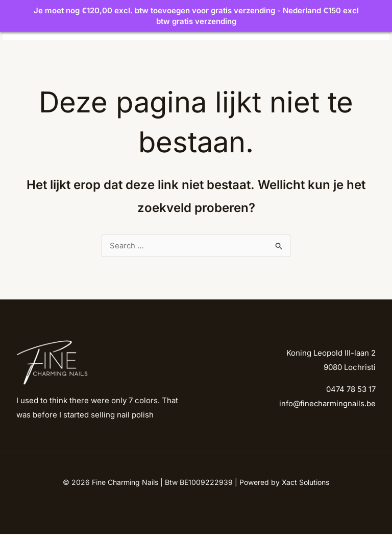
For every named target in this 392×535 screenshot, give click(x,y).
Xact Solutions (305, 483)
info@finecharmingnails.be (327, 405)
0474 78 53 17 (351, 391)
